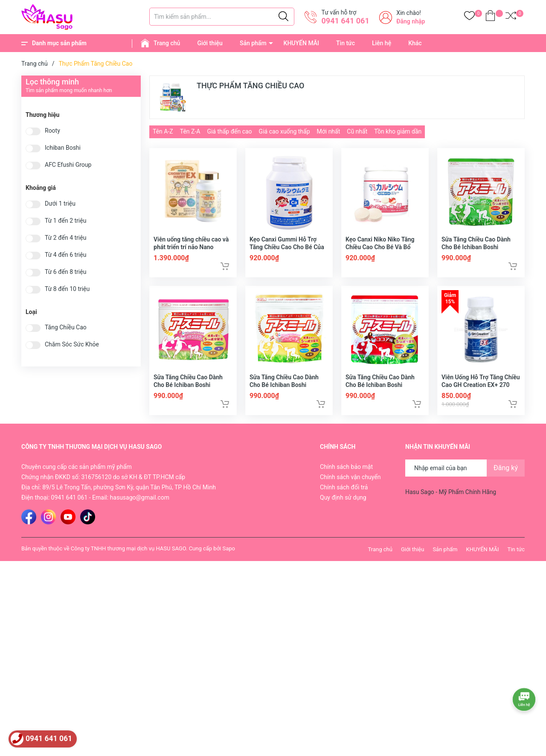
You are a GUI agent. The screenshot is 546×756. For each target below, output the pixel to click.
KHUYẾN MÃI (301, 43)
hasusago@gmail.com (140, 505)
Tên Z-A (190, 131)
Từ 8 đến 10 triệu (67, 289)
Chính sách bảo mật (346, 474)
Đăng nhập (411, 21)
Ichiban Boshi (63, 148)
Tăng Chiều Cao (66, 327)
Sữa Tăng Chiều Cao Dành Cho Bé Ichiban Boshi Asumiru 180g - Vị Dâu (188, 392)
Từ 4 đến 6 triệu (65, 255)
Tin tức (346, 43)
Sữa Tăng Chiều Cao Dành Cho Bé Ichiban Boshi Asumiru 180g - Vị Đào (284, 392)
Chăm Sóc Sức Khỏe (72, 345)
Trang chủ (167, 43)
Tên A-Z (163, 131)
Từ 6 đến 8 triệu (65, 272)
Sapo (229, 556)
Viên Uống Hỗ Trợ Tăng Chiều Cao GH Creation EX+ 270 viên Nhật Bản (481, 392)
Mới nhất (329, 131)
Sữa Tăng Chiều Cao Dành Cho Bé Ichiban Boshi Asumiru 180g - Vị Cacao (380, 392)
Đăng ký (506, 475)
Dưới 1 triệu (60, 204)
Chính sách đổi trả (344, 494)
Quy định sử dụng (343, 505)
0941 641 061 (345, 21)
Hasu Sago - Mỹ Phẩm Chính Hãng (451, 499)
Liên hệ (382, 43)
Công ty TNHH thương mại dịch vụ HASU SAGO (128, 556)
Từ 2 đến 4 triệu (65, 238)
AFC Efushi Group (68, 165)
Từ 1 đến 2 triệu (65, 221)
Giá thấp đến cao (229, 131)
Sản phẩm (253, 43)
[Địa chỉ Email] (465, 475)
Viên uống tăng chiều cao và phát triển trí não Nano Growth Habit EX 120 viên (191, 250)
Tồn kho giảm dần (398, 131)
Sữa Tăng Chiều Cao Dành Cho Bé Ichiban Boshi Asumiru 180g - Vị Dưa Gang (479, 250)
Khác (415, 43)
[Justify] (283, 17)
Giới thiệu (210, 43)
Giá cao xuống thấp (285, 131)
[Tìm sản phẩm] (222, 17)
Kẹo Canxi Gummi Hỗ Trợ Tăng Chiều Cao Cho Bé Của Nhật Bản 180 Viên (287, 250)
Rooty (52, 131)
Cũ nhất (357, 131)
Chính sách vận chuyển (350, 484)
